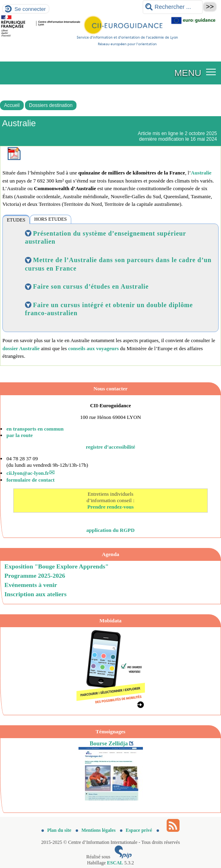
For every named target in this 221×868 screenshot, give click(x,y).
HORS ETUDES (51, 219)
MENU (188, 73)
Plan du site (57, 830)
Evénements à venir (31, 585)
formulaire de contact (31, 480)
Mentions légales (96, 830)
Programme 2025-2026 (35, 576)
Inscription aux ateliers (35, 594)
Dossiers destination (51, 105)
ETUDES (16, 220)
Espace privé (137, 830)
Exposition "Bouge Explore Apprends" (57, 566)
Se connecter (30, 9)
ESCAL (115, 863)
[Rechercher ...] (173, 7)
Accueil (12, 105)
